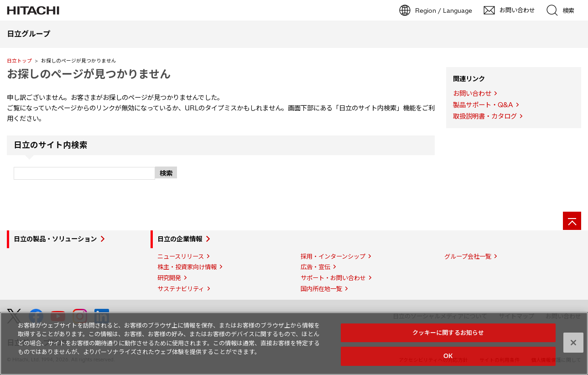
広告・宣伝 (315, 267)
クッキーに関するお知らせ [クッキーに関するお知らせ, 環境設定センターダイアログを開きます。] (448, 333)
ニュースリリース (181, 256)
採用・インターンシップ (333, 256)
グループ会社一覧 (468, 256)
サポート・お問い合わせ (333, 278)
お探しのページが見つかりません (89, 74)
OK (448, 356)
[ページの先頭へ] (572, 221)
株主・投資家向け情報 (187, 267)
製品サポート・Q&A (483, 105)
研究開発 (169, 278)
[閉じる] (573, 343)
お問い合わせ (472, 94)
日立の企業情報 (180, 239)
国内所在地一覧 (321, 289)
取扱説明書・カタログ (485, 116)
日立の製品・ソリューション (55, 239)
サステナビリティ (181, 289)
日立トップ (19, 61)
